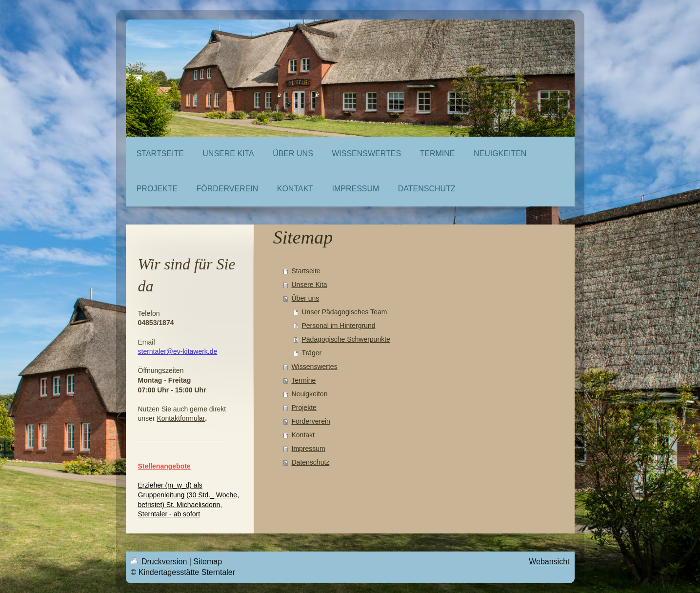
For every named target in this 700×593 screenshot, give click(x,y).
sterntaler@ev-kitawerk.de (178, 351)
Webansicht (549, 562)
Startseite (306, 271)
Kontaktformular (181, 418)
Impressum (309, 449)
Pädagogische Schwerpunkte (346, 339)
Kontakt (303, 435)
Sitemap (208, 562)
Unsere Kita (310, 285)
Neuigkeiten (310, 394)
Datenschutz (311, 462)
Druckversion (160, 562)
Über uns (306, 298)
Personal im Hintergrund (339, 326)
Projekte (304, 408)
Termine (304, 380)
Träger (312, 353)
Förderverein (311, 421)
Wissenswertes (315, 367)
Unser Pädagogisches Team (345, 312)
